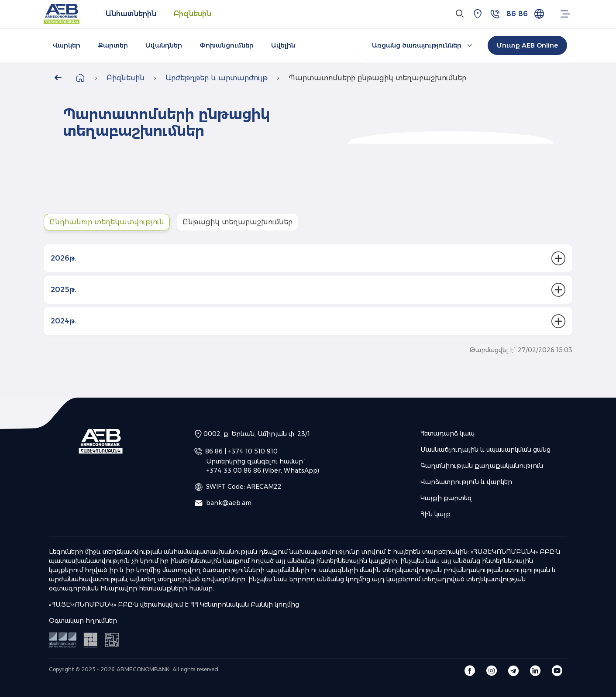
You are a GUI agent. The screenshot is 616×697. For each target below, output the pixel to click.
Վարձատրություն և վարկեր (466, 482)
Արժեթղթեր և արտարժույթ (217, 78)
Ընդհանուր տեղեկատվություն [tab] (107, 222)
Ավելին (283, 45)
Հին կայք (435, 514)
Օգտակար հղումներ (83, 621)
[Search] (460, 14)
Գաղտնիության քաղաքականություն (482, 466)
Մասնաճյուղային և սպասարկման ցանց (485, 450)
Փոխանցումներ (227, 45)
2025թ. (64, 290)
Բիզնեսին (193, 14)
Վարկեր (66, 45)
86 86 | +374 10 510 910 (241, 451)
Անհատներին (131, 14)
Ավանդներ (164, 45)
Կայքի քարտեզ (446, 498)
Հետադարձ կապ (447, 433)
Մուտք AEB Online (527, 45)
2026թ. (64, 258)
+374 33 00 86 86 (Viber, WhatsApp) (263, 470)
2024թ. (64, 321)
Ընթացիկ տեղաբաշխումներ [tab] (237, 222)
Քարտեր (113, 45)
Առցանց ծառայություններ (423, 45)
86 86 (517, 14)
